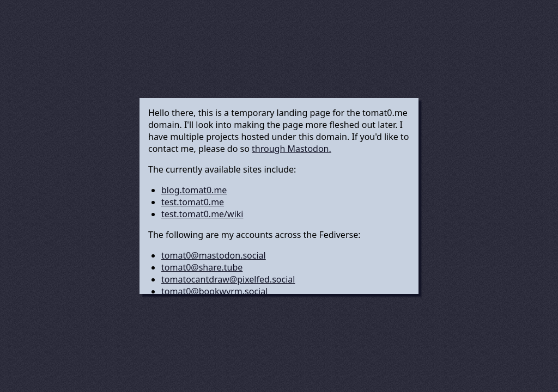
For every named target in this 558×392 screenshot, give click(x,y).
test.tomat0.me (193, 202)
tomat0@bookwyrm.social (214, 291)
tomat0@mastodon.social (214, 255)
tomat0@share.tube (202, 267)
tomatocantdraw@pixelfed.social (228, 279)
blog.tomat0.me (194, 190)
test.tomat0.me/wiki (202, 214)
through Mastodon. (292, 149)
